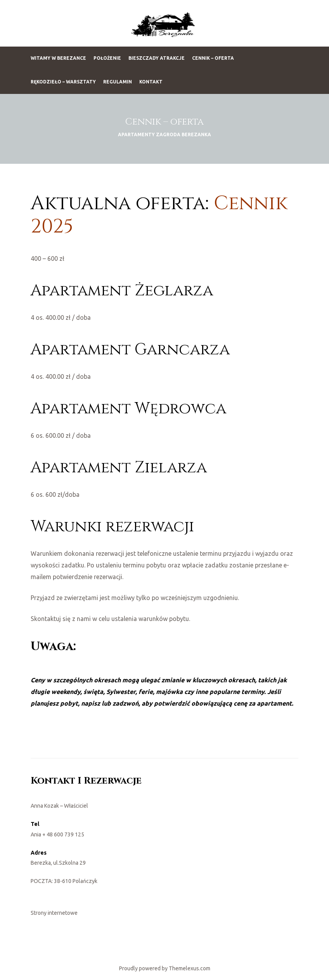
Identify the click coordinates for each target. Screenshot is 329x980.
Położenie (107, 58)
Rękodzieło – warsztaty (63, 82)
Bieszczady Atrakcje (157, 58)
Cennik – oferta (213, 58)
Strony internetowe (54, 913)
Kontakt (151, 82)
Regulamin (118, 82)
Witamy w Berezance (58, 58)
